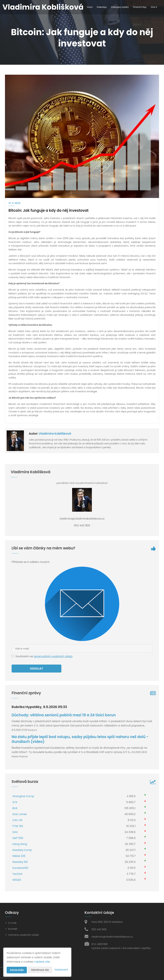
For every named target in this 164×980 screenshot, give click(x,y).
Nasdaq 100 (20, 862)
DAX (15, 832)
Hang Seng (20, 844)
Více (154, 7)
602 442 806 (99, 929)
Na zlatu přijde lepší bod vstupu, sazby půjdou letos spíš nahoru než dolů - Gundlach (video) (80, 739)
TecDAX (17, 874)
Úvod (90, 7)
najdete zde (42, 962)
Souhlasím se (25, 656)
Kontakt (13, 929)
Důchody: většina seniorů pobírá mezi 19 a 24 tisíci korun (64, 715)
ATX (15, 802)
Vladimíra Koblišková (55, 433)
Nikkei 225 (19, 856)
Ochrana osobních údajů (23, 935)
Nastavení (61, 970)
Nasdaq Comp (22, 850)
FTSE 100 (18, 826)
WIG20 (17, 880)
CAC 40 (17, 820)
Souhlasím (17, 970)
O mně (12, 923)
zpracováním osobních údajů (53, 656)
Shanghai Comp (23, 796)
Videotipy (102, 7)
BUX (15, 808)
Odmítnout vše (40, 970)
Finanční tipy (140, 7)
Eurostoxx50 (20, 868)
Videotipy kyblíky (120, 7)
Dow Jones (20, 814)
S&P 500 (18, 838)
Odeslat (36, 668)
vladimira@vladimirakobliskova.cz (112, 937)
